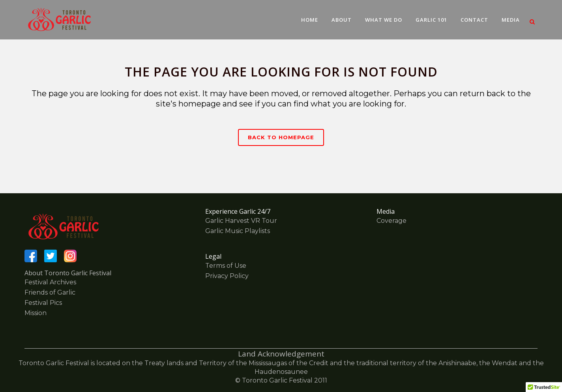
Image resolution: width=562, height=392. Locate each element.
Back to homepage (281, 137)
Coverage (392, 221)
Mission (36, 313)
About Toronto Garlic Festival (68, 273)
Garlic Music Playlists (238, 231)
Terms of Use (226, 266)
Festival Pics (43, 303)
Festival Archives (50, 282)
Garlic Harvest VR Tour (241, 221)
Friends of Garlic (50, 292)
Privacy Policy (227, 276)
